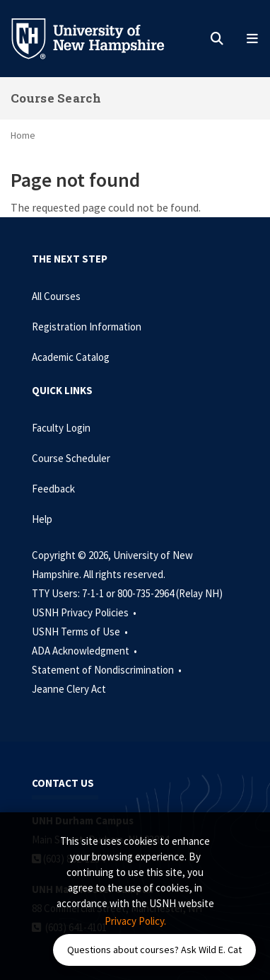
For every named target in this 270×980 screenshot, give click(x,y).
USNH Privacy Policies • (85, 612)
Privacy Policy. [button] (135, 921)
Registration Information (87, 327)
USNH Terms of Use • (81, 632)
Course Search (56, 98)
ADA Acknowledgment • (86, 651)
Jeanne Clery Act (69, 689)
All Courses (56, 296)
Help (42, 519)
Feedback (53, 489)
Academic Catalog (71, 357)
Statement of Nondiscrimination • (108, 670)
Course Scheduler (71, 458)
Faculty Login (61, 428)
